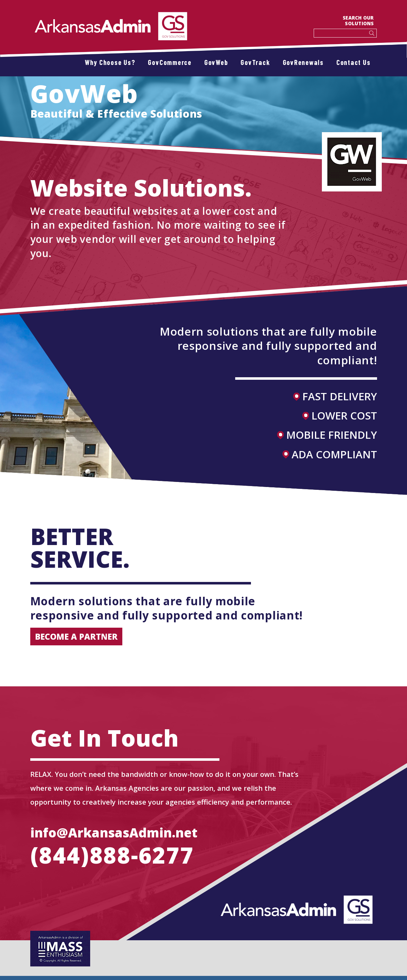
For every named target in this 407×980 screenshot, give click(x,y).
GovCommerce (170, 62)
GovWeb (216, 62)
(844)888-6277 (112, 855)
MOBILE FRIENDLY (327, 435)
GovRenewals (303, 62)
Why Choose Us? (110, 62)
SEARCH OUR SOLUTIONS (358, 21)
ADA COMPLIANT (330, 454)
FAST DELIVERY (335, 396)
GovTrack (255, 62)
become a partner (76, 637)
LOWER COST (340, 416)
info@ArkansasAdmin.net (114, 833)
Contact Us (354, 62)
